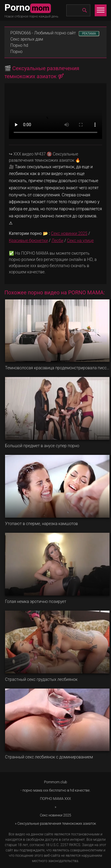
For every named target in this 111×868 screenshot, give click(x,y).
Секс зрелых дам (27, 39)
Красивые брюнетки (28, 240)
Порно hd (19, 45)
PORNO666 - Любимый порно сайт (43, 33)
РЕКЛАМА (89, 34)
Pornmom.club (56, 782)
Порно (16, 52)
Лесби (57, 240)
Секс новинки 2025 (69, 233)
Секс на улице (80, 240)
